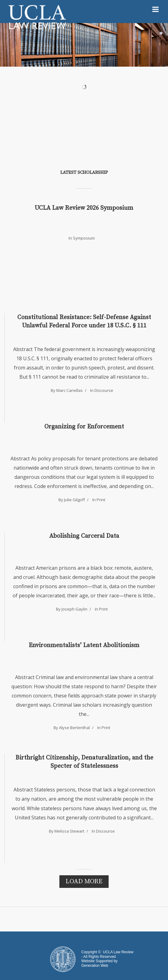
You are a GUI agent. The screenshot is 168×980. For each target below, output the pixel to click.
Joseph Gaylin (74, 609)
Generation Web (95, 966)
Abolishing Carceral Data (84, 536)
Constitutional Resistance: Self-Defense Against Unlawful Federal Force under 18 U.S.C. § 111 (84, 322)
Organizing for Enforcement (84, 427)
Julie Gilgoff (74, 500)
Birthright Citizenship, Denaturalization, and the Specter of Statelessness (84, 762)
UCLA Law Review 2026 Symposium (84, 208)
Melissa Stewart (69, 831)
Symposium (84, 238)
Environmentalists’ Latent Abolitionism (84, 645)
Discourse (104, 390)
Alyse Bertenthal (74, 728)
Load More (84, 881)
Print (101, 500)
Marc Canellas (70, 390)
